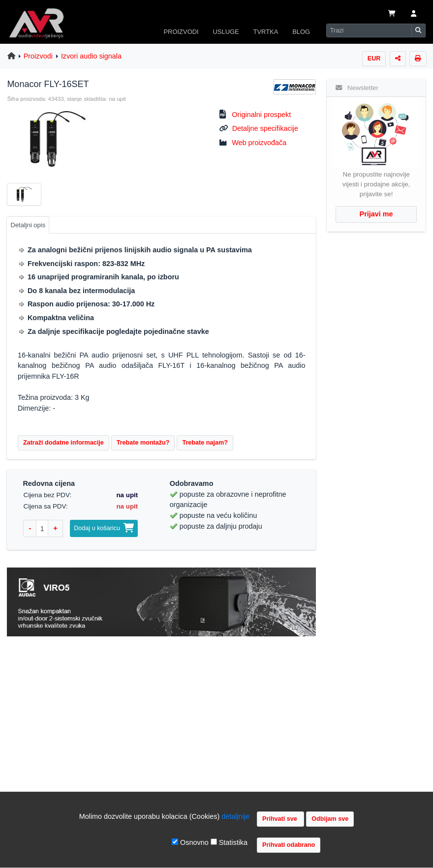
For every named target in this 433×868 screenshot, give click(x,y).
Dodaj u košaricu (104, 528)
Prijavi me (376, 214)
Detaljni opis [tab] (28, 225)
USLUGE (226, 32)
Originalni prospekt (261, 115)
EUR (374, 59)
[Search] (369, 30)
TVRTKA (266, 32)
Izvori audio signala (91, 56)
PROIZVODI (181, 32)
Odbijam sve (330, 819)
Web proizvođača (259, 143)
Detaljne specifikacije (265, 128)
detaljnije (235, 816)
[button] (414, 14)
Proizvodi (38, 56)
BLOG (301, 32)
